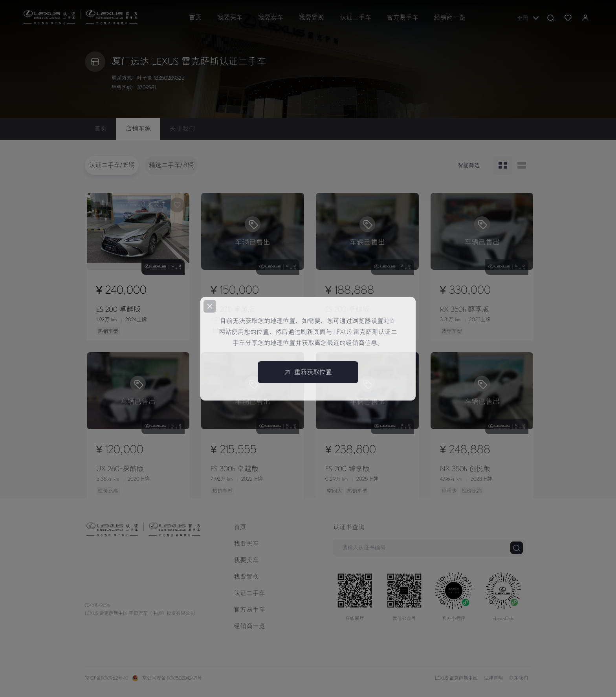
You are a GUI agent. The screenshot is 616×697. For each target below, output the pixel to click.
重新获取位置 (308, 372)
